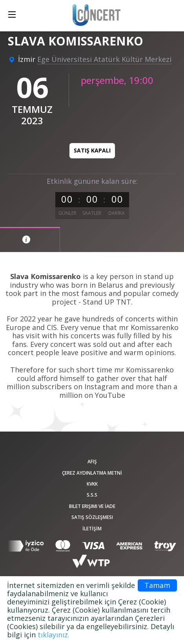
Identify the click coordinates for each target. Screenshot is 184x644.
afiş (92, 462)
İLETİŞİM (92, 529)
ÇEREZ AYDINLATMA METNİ (92, 473)
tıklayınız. (54, 635)
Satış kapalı (92, 150)
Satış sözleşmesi (92, 517)
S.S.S (92, 495)
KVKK (92, 484)
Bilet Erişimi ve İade (92, 506)
